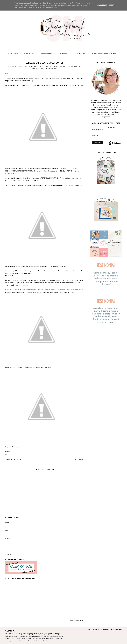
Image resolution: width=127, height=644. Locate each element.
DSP (39, 67)
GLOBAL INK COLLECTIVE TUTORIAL (105, 54)
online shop (46, 271)
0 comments (80, 459)
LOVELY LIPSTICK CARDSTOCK (21, 171)
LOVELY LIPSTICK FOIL (68, 171)
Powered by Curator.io (77, 620)
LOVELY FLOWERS (50, 185)
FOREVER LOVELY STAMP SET (51, 178)
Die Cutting (33, 67)
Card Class (24, 67)
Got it (111, 5)
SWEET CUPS (20, 85)
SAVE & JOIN (13, 54)
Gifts (44, 67)
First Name (96, 136)
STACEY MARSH (98, 630)
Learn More (102, 5)
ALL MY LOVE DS (77, 85)
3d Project (14, 67)
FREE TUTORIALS (47, 54)
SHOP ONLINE (29, 54)
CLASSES (64, 54)
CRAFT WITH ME (79, 54)
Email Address (97, 130)
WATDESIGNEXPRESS (115, 630)
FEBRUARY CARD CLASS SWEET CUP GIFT (45, 63)
